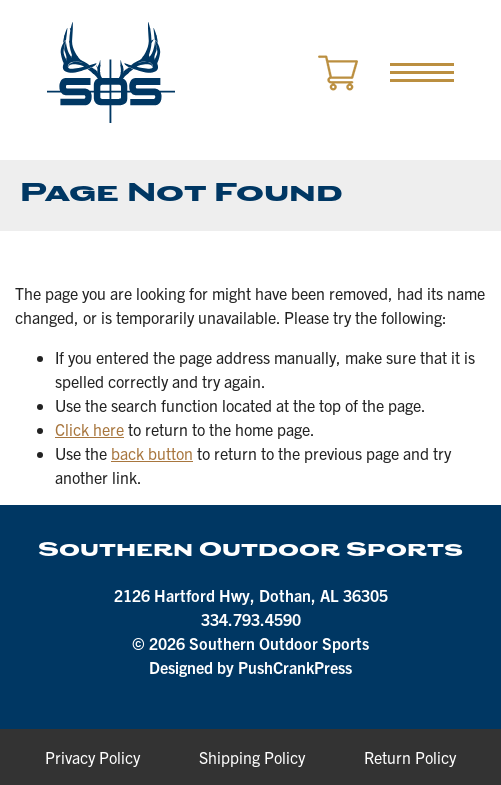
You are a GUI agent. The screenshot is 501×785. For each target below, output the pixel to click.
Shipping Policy (252, 757)
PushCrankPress (295, 667)
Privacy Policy (92, 757)
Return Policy (410, 757)
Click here (89, 429)
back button (152, 453)
